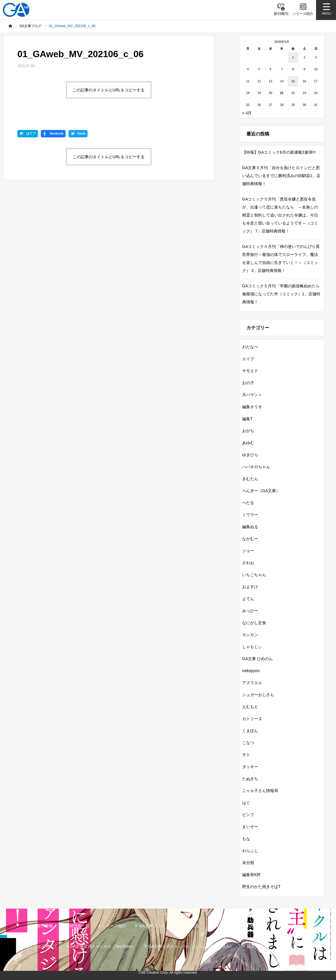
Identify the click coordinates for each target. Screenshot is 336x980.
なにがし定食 (254, 623)
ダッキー (250, 767)
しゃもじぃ (252, 647)
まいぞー (250, 827)
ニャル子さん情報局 (260, 791)
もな (246, 839)
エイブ (248, 359)
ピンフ (248, 815)
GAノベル (221, 926)
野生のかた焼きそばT (261, 887)
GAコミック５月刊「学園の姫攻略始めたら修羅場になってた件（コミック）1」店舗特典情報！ (281, 294)
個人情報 (255, 946)
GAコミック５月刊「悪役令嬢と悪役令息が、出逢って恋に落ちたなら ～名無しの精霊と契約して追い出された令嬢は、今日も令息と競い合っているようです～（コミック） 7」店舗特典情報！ (280, 215)
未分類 (248, 863)
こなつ (248, 743)
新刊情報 (45, 926)
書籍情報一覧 (78, 926)
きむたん (250, 479)
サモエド (250, 371)
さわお (248, 563)
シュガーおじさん (258, 695)
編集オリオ (252, 407)
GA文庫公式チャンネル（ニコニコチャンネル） (191, 946)
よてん (248, 599)
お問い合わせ (288, 946)
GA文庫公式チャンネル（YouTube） (103, 946)
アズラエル (252, 683)
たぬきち (250, 779)
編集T (247, 419)
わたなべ (250, 347)
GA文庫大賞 (189, 926)
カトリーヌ (252, 719)
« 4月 (247, 113)
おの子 (248, 383)
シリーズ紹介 (114, 926)
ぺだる (248, 503)
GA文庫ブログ (152, 926)
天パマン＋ (252, 395)
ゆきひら (250, 455)
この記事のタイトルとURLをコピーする (109, 90)
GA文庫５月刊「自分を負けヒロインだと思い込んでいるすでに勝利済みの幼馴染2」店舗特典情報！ (281, 176)
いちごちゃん (254, 575)
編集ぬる (250, 527)
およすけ (250, 587)
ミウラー (250, 515)
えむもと (250, 707)
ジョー (248, 551)
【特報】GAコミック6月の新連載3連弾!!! (279, 152)
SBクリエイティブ (40, 946)
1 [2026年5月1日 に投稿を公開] (293, 57)
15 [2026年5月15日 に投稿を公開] (293, 81)
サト (246, 755)
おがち (248, 431)
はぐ (246, 803)
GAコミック (254, 926)
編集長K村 (251, 875)
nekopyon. (251, 671)
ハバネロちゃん (256, 467)
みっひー (250, 611)
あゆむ (248, 443)
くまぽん (250, 731)
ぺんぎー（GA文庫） (261, 491)
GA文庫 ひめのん (258, 659)
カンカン (250, 635)
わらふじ (250, 851)
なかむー (250, 539)
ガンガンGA (288, 926)
